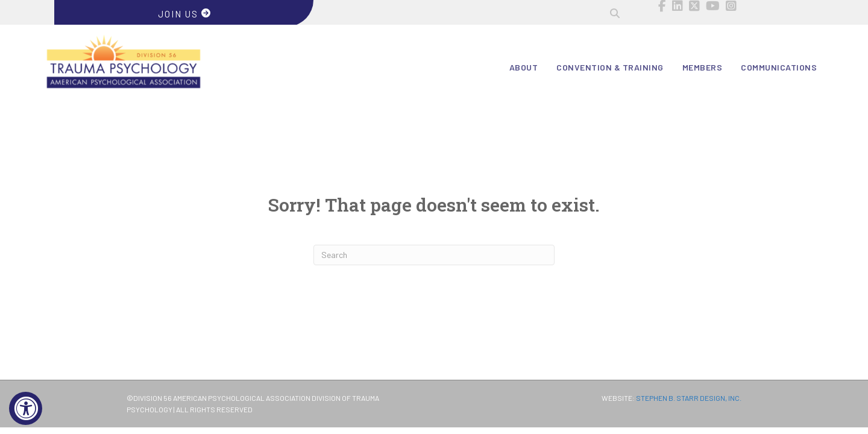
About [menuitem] (524, 67)
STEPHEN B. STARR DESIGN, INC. (689, 398)
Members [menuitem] (703, 67)
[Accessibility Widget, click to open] (26, 408)
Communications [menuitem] (779, 67)
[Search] (434, 255)
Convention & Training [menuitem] (610, 67)
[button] (615, 13)
